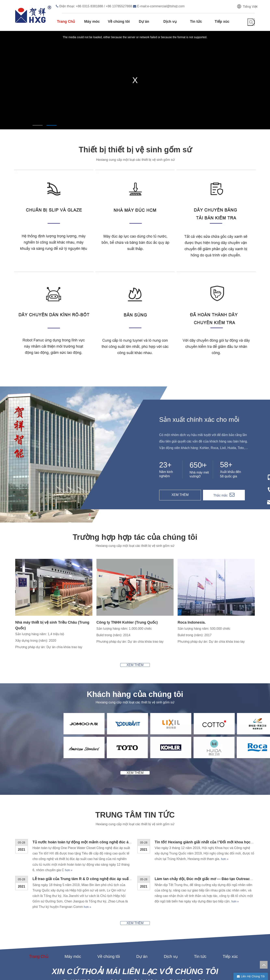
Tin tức (200, 906)
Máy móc (73, 906)
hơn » (69, 820)
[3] (181, 562)
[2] (100, 562)
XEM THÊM (180, 495)
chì (97, 975)
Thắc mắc (220, 495)
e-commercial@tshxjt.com (166, 6)
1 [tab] (38, 125)
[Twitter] (243, 969)
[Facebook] (227, 969)
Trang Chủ (39, 906)
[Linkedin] (235, 969)
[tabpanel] (135, 78)
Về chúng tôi (109, 906)
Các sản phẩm (115, 949)
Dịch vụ (171, 906)
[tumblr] (251, 969)
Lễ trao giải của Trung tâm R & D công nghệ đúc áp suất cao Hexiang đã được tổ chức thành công (117, 829)
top (264, 965)
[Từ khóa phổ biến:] (251, 22)
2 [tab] (52, 125)
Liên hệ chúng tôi (152, 949)
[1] (18, 562)
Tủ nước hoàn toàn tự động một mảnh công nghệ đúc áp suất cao (90, 792)
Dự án (142, 906)
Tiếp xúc (230, 906)
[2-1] (26, 689)
